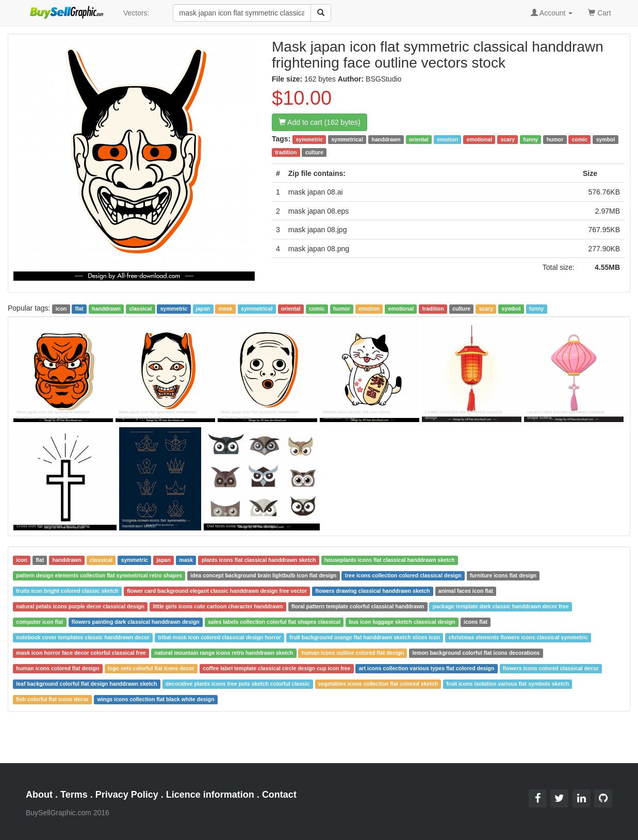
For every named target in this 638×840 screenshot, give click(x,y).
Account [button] (552, 13)
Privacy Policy (127, 795)
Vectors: (136, 13)
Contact (279, 795)
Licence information (210, 795)
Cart (599, 12)
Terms (74, 795)
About (39, 795)
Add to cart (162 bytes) (320, 122)
